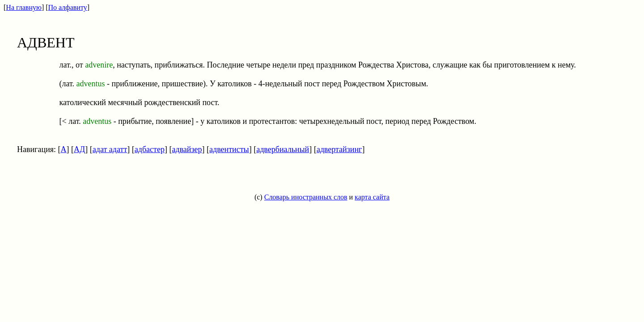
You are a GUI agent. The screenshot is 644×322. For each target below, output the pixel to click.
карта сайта (372, 197)
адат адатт (110, 149)
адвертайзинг (339, 149)
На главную (24, 7)
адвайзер (187, 149)
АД (79, 149)
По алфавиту (68, 7)
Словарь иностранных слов (306, 197)
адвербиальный (283, 149)
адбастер (150, 149)
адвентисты (229, 149)
